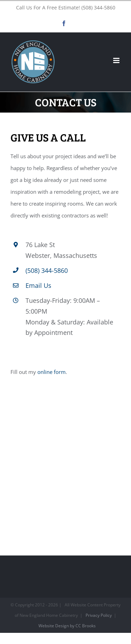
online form (52, 372)
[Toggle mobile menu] (117, 60)
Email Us (38, 285)
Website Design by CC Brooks (67, 626)
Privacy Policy (99, 615)
